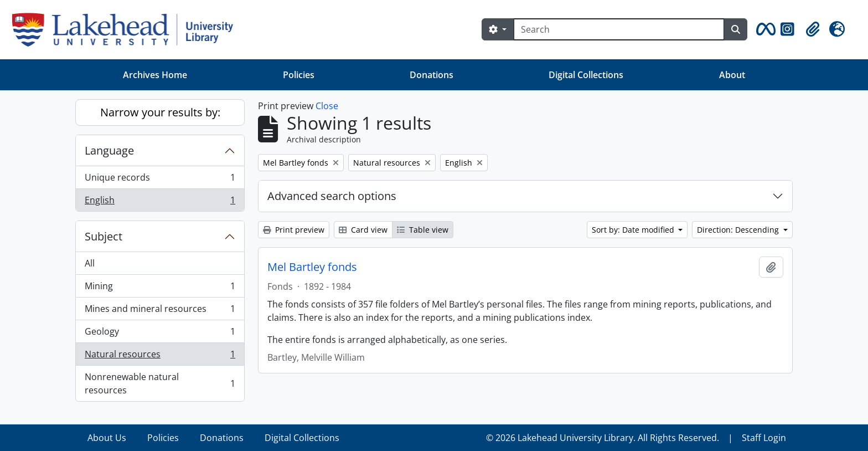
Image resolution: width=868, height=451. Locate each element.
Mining (160, 288)
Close (327, 106)
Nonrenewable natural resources (160, 383)
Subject (104, 236)
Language (109, 150)
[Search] (619, 29)
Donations (432, 75)
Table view (423, 230)
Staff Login (764, 438)
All (90, 263)
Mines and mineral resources (160, 311)
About (732, 75)
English (160, 202)
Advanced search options (332, 196)
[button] (764, 29)
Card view (363, 230)
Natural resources (160, 357)
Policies (299, 75)
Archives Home (155, 75)
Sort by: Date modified (634, 230)
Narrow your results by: (160, 112)
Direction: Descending (739, 230)
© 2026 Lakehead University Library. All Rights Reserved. (603, 438)
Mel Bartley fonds (312, 267)
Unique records (160, 180)
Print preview (294, 230)
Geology (160, 334)
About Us (107, 438)
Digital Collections (586, 75)
